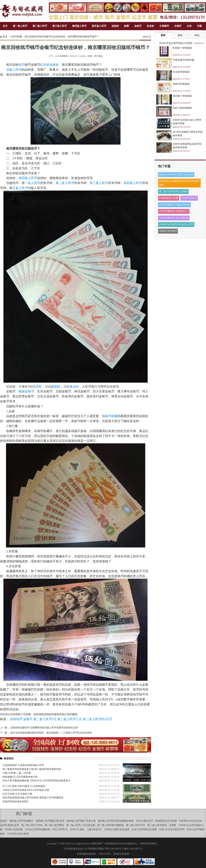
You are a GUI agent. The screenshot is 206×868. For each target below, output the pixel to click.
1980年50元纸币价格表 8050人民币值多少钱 (26, 790)
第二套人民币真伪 (157, 825)
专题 (199, 26)
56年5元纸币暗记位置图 (144, 829)
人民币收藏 (16, 37)
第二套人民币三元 (70, 719)
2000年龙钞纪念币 (10, 825)
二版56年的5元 (94, 829)
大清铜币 (164, 26)
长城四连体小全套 (169, 198)
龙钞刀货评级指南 (182, 108)
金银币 (138, 26)
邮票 (127, 26)
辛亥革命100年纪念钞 (190, 821)
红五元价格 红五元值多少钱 (17, 794)
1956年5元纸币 (189, 198)
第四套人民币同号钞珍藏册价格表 (116, 821)
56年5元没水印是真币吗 (172, 829)
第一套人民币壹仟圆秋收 (111, 825)
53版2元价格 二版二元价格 (17, 773)
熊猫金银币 (26, 391)
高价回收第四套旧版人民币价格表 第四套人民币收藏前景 (33, 798)
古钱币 (178, 26)
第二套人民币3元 (45, 719)
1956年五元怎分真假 (18, 834)
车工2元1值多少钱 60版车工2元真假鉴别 (24, 786)
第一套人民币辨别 (54, 825)
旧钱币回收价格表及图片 (16, 802)
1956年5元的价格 (14, 829)
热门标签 (24, 814)
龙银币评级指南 (181, 84)
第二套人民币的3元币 (97, 719)
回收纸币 (16, 719)
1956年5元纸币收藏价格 (38, 829)
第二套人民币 (40, 26)
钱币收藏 (111, 416)
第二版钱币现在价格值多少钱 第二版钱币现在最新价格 (32, 769)
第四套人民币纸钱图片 (21, 821)
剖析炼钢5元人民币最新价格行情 (20, 777)
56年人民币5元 (60, 829)
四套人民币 (29, 178)
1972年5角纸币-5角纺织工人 (174, 211)
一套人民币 (32, 183)
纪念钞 (150, 26)
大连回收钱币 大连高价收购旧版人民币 (23, 765)
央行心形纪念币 (145, 821)
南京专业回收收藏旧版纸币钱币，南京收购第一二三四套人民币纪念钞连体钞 (51, 733)
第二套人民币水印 (136, 825)
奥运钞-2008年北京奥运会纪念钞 (176, 175)
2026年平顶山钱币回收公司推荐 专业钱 (176, 44)
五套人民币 (20, 188)
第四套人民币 (79, 26)
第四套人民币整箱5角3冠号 (50, 821)
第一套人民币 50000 (32, 825)
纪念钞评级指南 (181, 72)
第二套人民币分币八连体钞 (173, 191)
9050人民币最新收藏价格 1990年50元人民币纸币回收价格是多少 (37, 781)
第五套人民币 (99, 26)
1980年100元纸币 (168, 231)
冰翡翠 (173, 825)
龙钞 (39, 387)
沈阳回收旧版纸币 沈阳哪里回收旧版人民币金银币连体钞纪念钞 (44, 728)
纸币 (22, 65)
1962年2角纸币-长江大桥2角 (174, 218)
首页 (5, 26)
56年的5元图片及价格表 (117, 829)
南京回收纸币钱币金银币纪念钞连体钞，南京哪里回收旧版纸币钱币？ (62, 37)
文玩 (189, 26)
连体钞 (115, 26)
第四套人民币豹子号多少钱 (81, 821)
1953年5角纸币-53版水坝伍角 (174, 205)
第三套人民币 (60, 26)
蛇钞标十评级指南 (182, 48)
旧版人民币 (14, 70)
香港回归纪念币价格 (166, 821)
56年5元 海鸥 (77, 829)
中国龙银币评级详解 (184, 60)
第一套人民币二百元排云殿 (81, 825)
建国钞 (56, 387)
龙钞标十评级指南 (182, 96)
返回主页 (147, 37)
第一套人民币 (20, 26)
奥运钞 (74, 387)
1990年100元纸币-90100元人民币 (176, 224)
